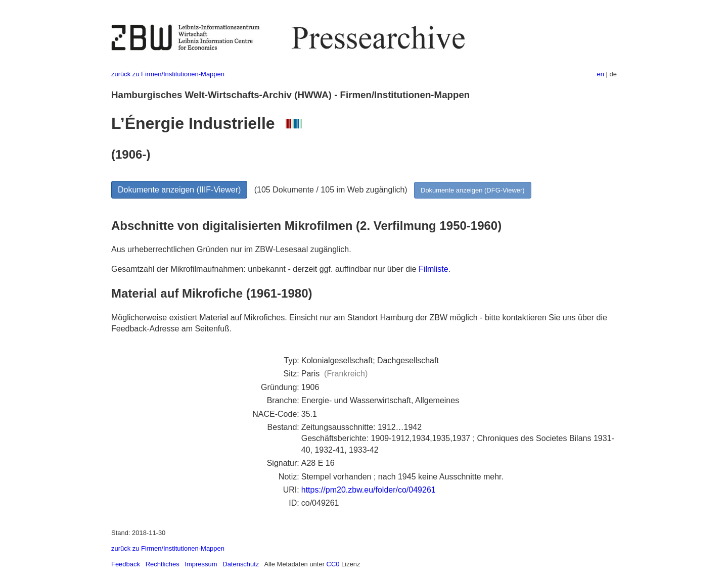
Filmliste (434, 269)
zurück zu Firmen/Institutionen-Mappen (168, 74)
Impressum (201, 564)
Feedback (126, 564)
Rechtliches (163, 564)
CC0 (333, 564)
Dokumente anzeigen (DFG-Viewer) (473, 190)
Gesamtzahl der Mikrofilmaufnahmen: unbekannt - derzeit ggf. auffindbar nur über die (265, 269)
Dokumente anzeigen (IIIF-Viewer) (179, 190)
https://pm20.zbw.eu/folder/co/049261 (369, 490)
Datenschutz (241, 564)
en (601, 74)
